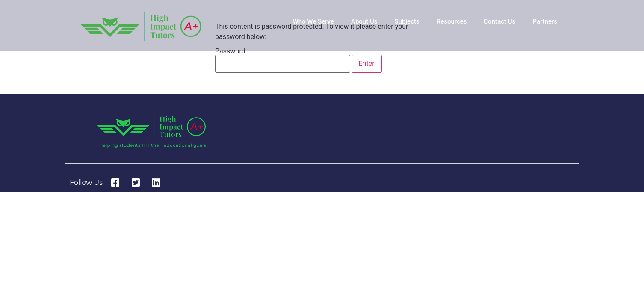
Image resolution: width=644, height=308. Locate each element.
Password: (283, 60)
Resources (452, 21)
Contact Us (499, 21)
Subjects (407, 21)
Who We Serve (313, 21)
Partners (545, 21)
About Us (364, 21)
